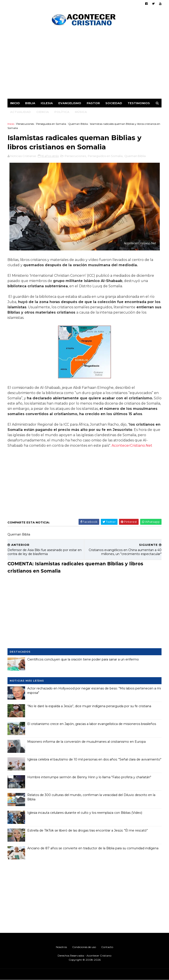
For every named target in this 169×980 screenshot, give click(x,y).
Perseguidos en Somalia (51, 124)
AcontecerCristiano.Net (132, 445)
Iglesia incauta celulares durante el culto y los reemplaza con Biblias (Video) (85, 813)
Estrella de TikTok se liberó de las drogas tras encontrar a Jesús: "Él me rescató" (87, 830)
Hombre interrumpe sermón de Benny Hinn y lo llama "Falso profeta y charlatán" (89, 777)
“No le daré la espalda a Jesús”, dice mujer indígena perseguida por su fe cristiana (89, 706)
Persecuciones (25, 124)
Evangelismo (70, 103)
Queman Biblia (78, 124)
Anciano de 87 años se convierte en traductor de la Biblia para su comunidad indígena (93, 848)
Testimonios (139, 103)
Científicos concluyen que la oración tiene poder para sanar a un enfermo (83, 659)
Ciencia (43, 112)
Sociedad (114, 103)
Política (62, 112)
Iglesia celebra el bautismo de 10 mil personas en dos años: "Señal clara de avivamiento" (94, 759)
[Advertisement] (84, 64)
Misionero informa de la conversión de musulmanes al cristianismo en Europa (86, 742)
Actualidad (20, 112)
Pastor (93, 103)
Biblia (30, 103)
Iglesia (47, 103)
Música (81, 112)
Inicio (15, 103)
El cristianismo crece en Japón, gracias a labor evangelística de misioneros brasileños (92, 724)
